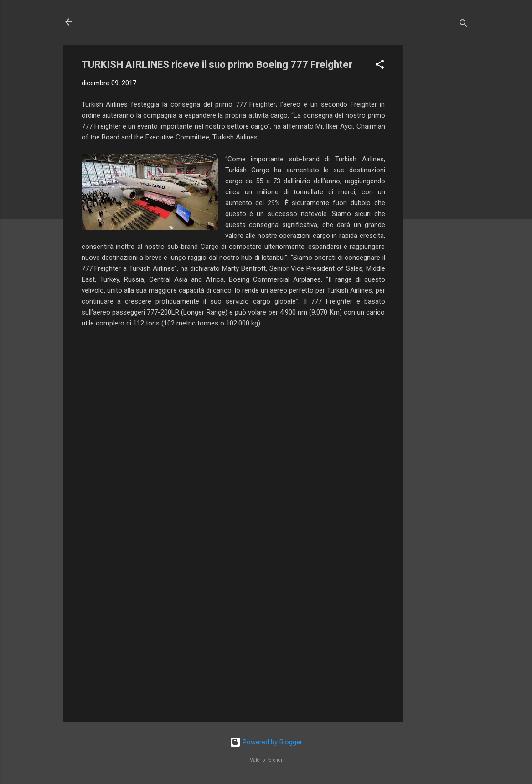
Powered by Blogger (266, 742)
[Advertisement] (440, 182)
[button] (380, 66)
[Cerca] (464, 25)
